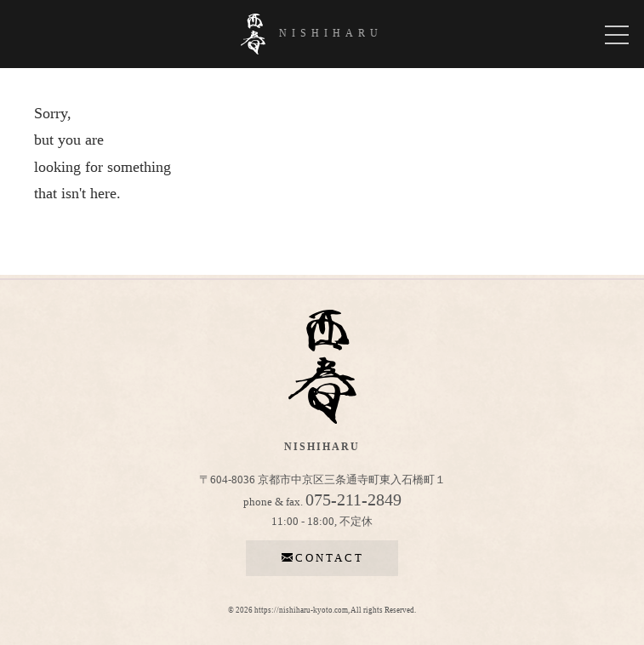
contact (322, 558)
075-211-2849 (353, 500)
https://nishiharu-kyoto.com (301, 610)
